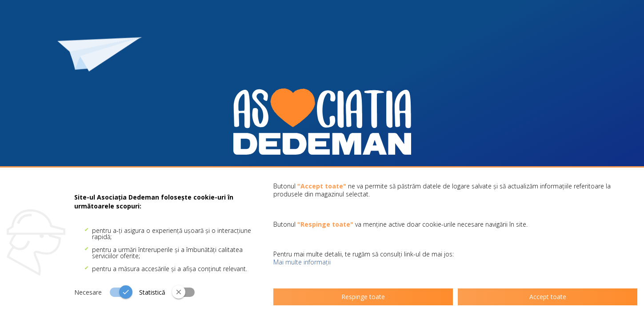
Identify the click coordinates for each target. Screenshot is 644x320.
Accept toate (548, 297)
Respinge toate (363, 297)
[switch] (107, 292)
